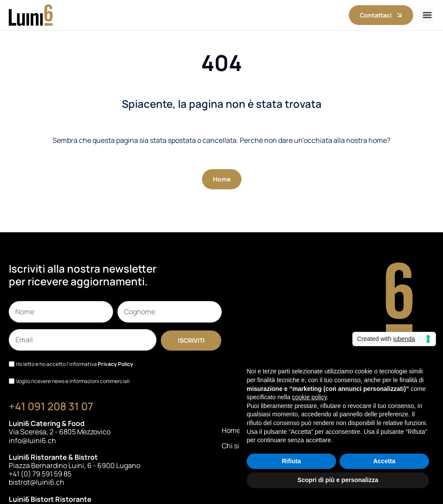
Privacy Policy (115, 364)
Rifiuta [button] (291, 461)
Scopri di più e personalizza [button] (338, 480)
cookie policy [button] (310, 397)
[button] (427, 15)
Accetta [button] (385, 461)
